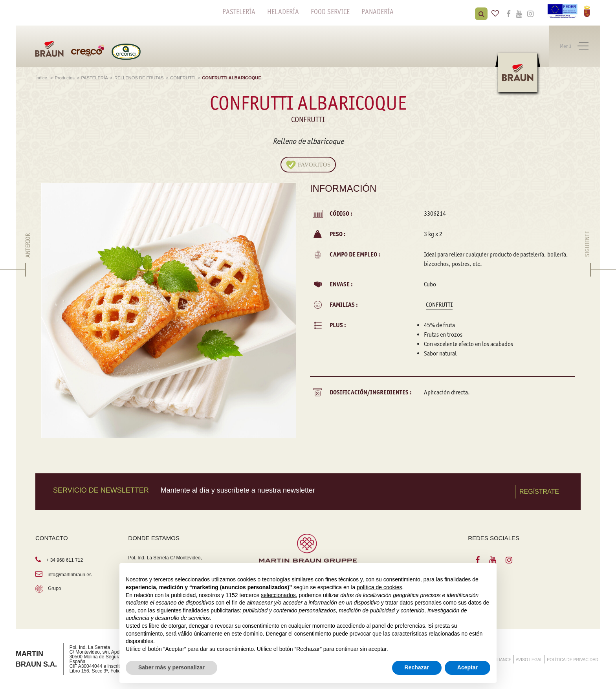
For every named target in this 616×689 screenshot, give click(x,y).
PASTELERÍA (239, 12)
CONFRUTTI (183, 78)
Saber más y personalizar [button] (171, 667)
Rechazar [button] (417, 667)
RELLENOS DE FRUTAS (139, 78)
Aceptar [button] (467, 667)
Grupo (54, 588)
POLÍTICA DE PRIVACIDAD (573, 660)
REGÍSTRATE (539, 492)
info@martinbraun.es (70, 575)
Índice (42, 78)
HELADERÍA (283, 12)
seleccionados (278, 595)
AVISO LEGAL (529, 660)
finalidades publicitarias (212, 610)
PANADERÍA (378, 12)
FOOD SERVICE (330, 12)
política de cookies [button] (379, 587)
